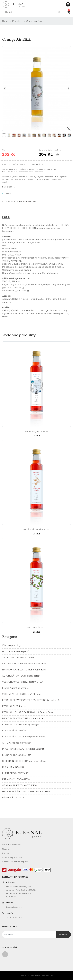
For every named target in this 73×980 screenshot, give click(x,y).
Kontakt (6, 853)
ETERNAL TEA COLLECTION (17, 755)
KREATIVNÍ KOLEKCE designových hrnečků (25, 737)
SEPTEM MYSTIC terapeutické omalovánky (24, 664)
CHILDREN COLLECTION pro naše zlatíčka (24, 761)
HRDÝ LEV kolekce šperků (16, 651)
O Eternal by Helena (12, 845)
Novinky (6, 849)
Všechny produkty (11, 645)
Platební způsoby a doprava (15, 862)
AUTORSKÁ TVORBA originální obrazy (21, 676)
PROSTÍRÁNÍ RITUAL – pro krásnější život (23, 749)
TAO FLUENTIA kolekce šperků (18, 658)
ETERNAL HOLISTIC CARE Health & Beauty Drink (28, 712)
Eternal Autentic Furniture (15, 688)
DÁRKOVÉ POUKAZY (13, 798)
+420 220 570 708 (14, 918)
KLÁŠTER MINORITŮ (13, 767)
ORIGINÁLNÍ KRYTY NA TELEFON (20, 785)
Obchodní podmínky (12, 857)
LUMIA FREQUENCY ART (15, 773)
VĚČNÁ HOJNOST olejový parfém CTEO (22, 682)
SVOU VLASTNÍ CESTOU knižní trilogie (22, 694)
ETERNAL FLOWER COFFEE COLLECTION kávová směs (31, 700)
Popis (6, 217)
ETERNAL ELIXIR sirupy (14, 706)
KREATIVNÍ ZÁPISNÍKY (14, 731)
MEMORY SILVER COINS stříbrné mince (23, 718)
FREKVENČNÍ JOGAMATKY (16, 779)
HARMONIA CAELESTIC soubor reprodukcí (24, 670)
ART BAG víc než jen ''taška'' (16, 743)
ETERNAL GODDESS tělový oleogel (20, 725)
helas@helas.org (14, 907)
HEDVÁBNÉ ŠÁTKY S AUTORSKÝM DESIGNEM (26, 792)
